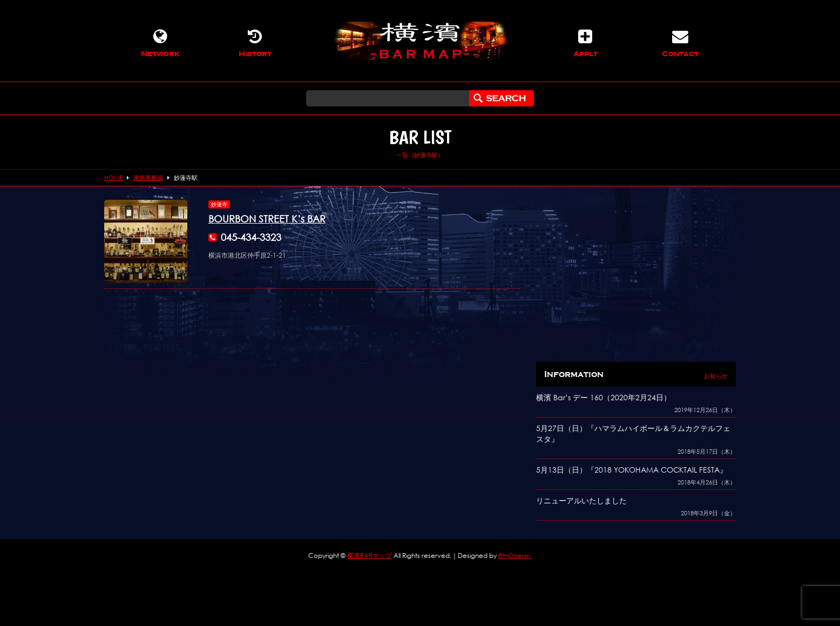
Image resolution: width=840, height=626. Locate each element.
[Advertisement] (636, 275)
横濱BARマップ (370, 556)
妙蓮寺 (219, 204)
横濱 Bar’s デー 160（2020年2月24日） (604, 397)
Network (160, 43)
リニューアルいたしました (581, 500)
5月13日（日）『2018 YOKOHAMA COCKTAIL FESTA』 (632, 470)
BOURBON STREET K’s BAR (267, 219)
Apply (585, 43)
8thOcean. (515, 556)
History (255, 43)
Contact (680, 43)
